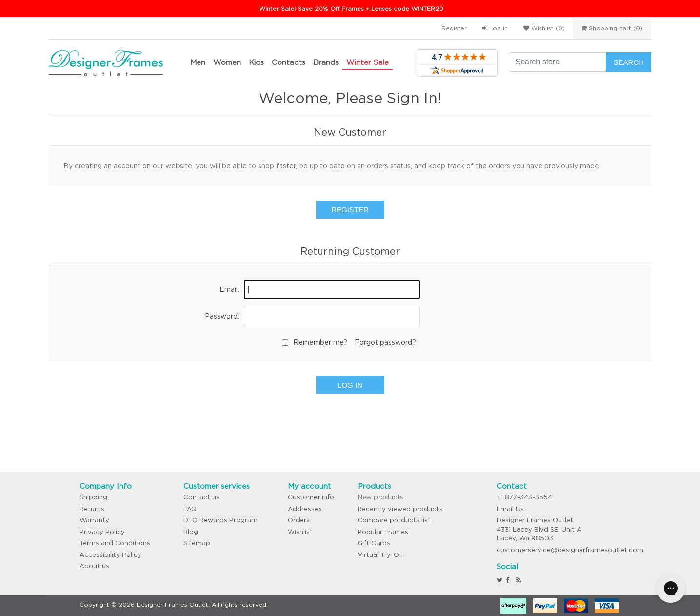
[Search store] (558, 62)
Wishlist (300, 532)
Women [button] (227, 62)
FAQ (190, 509)
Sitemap (197, 543)
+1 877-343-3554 (524, 497)
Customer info (311, 497)
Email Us (510, 509)
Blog (191, 532)
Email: (229, 289)
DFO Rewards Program (220, 520)
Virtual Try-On (380, 555)
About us (94, 566)
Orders (299, 520)
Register (454, 28)
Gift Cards (374, 543)
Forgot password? (385, 342)
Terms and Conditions (115, 543)
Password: (222, 316)
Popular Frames (383, 532)
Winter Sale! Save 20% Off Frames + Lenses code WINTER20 (351, 9)
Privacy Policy (102, 532)
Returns (92, 509)
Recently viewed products (400, 509)
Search (629, 62)
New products (380, 497)
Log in (495, 28)
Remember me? (320, 342)
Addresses (305, 509)
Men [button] (198, 62)
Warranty (94, 520)
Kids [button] (256, 62)
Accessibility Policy (110, 555)
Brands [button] (326, 62)
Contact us (201, 497)
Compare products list (394, 520)
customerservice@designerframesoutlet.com (570, 550)
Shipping (93, 497)
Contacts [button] (289, 62)
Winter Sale (368, 62)
